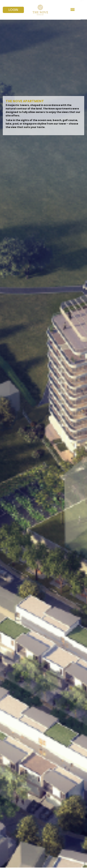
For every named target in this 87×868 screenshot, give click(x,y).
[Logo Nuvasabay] (43, 10)
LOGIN (13, 10)
